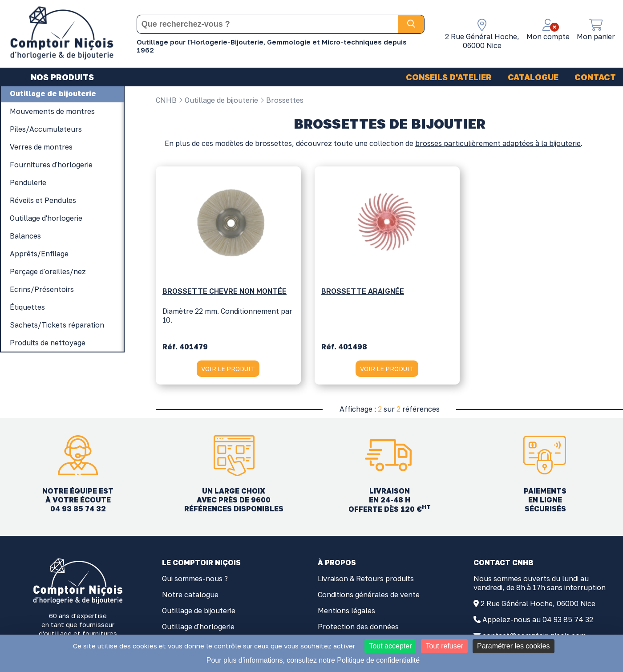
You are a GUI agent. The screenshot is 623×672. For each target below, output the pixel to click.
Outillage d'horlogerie (198, 629)
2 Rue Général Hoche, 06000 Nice (538, 606)
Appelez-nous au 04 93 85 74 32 (538, 622)
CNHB (166, 100)
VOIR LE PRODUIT (228, 371)
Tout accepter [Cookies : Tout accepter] (390, 646)
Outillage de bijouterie (218, 100)
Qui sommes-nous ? (195, 581)
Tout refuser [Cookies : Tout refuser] (444, 646)
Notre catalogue (190, 597)
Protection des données (358, 629)
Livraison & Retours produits (366, 581)
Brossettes (282, 100)
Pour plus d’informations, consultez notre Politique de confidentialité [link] (313, 660)
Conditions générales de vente (369, 597)
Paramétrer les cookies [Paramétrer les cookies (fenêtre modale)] (514, 646)
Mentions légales (346, 613)
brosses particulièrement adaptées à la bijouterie (498, 146)
